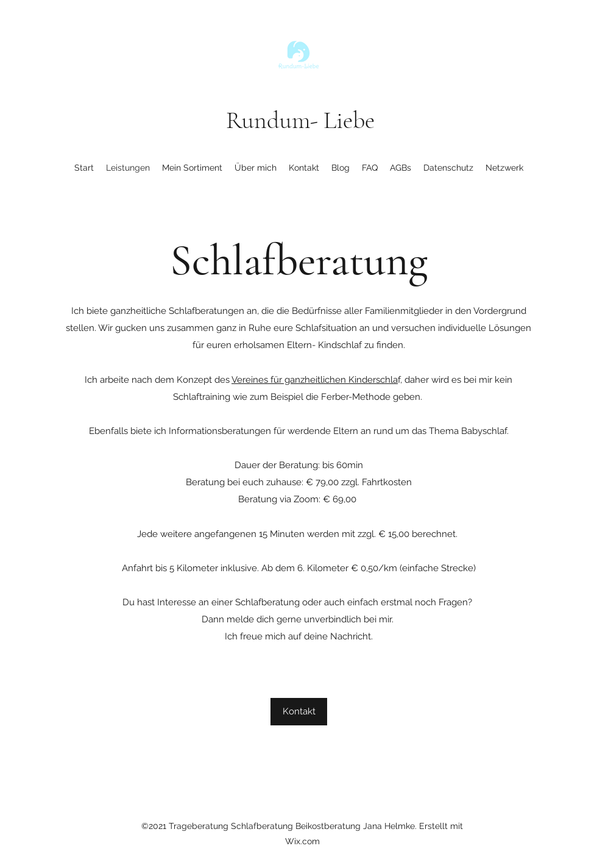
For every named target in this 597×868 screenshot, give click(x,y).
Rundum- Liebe (300, 120)
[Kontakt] (299, 712)
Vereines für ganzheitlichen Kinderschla (315, 380)
